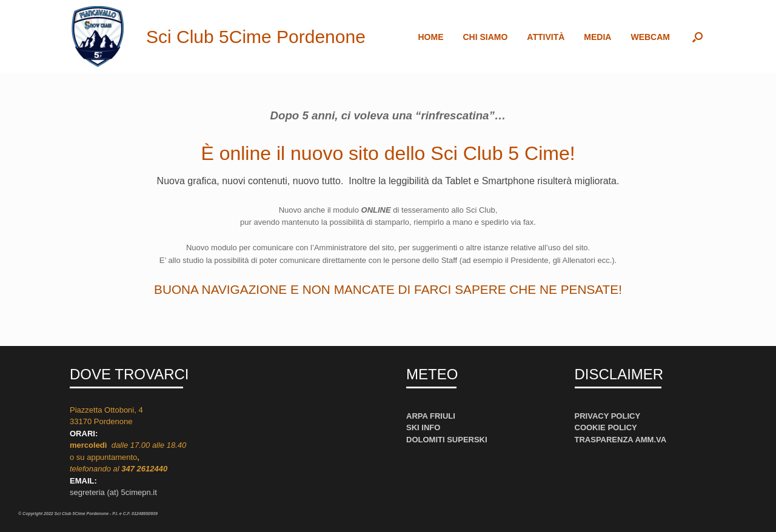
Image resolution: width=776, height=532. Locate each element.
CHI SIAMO (485, 37)
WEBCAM (650, 37)
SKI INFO (423, 427)
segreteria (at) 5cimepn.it (113, 492)
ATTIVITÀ (546, 37)
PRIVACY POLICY (608, 416)
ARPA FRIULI (431, 416)
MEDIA (597, 37)
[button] (697, 37)
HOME (430, 37)
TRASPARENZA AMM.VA (621, 440)
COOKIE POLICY (606, 427)
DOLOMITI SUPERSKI (447, 440)
